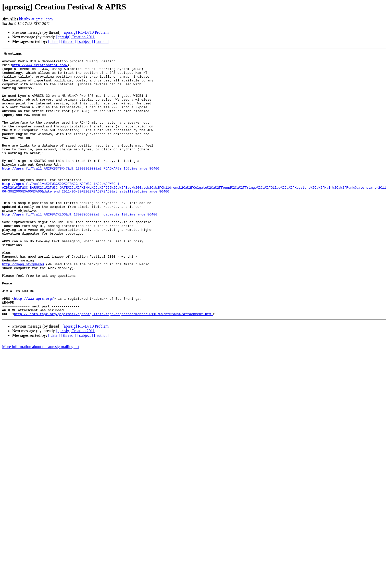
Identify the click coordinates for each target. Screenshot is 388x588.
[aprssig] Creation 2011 (75, 37)
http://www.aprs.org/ (34, 348)
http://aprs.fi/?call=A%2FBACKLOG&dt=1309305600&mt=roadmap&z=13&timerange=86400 (80, 247)
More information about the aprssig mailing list (41, 399)
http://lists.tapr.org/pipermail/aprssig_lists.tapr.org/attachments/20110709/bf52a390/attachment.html (114, 367)
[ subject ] (85, 41)
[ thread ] (68, 41)
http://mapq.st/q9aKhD (23, 307)
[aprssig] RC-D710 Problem (85, 32)
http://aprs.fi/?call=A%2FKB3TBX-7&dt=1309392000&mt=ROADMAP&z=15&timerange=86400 (81, 192)
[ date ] (54, 41)
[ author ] (102, 41)
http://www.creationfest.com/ (40, 68)
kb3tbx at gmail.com (36, 19)
